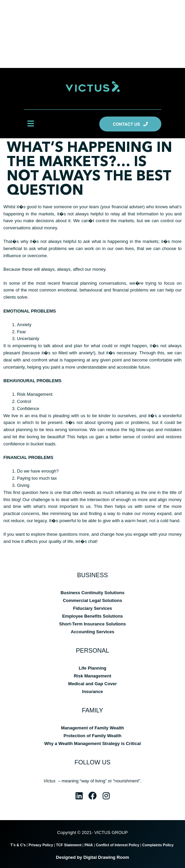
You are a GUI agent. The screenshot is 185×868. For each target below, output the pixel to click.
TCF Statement (69, 845)
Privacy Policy (41, 845)
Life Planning (92, 668)
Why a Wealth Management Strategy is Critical (92, 743)
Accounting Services (93, 632)
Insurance (92, 692)
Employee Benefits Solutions (92, 616)
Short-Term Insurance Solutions (93, 624)
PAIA (89, 845)
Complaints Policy (158, 845)
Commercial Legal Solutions (93, 600)
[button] (30, 124)
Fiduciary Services (93, 608)
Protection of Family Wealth (93, 736)
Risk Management (93, 676)
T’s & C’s (18, 845)
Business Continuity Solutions (93, 593)
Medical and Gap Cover (92, 684)
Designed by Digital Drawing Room (92, 857)
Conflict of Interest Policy (118, 845)
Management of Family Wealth (92, 728)
